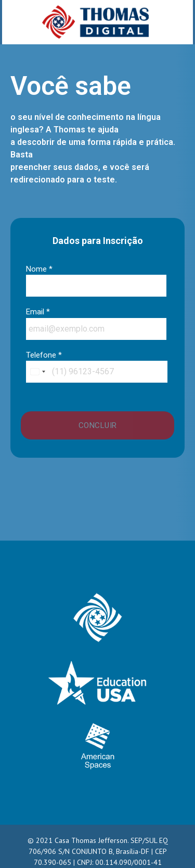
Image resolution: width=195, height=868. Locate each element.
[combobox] (37, 372)
